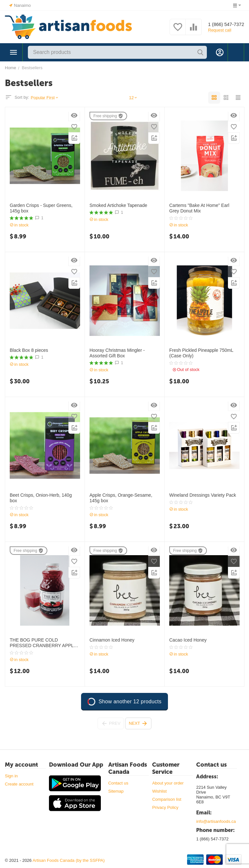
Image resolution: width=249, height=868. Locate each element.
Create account (19, 784)
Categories (14, 52)
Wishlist (159, 791)
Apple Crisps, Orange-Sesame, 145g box (121, 498)
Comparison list (167, 799)
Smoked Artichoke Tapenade (118, 205)
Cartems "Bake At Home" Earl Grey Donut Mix (199, 208)
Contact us (118, 783)
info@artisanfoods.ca (216, 821)
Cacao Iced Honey (188, 640)
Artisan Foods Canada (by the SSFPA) (68, 860)
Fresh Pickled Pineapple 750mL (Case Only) (201, 353)
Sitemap (116, 791)
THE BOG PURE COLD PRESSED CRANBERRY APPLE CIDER (43, 643)
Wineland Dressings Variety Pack (203, 495)
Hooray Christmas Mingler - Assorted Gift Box (117, 353)
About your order (168, 783)
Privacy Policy (165, 807)
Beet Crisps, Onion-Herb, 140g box (41, 498)
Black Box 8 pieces (29, 350)
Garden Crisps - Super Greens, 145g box (41, 208)
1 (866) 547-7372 (224, 24)
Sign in (11, 776)
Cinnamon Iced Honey (112, 640)
